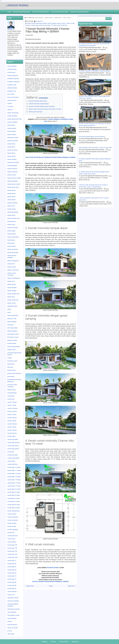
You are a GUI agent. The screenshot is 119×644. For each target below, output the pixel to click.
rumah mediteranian (14, 511)
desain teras (11, 297)
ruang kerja (11, 396)
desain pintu (11, 240)
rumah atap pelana (13, 449)
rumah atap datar (13, 439)
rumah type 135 (12, 551)
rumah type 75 (12, 579)
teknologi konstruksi (14, 609)
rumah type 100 (12, 545)
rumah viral (11, 595)
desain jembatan (13, 181)
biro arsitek (11, 94)
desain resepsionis (13, 261)
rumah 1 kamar (12, 402)
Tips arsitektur (12, 612)
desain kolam (11, 200)
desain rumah (12, 267)
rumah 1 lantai (65, 23)
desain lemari (12, 221)
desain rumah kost (13, 270)
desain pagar (11, 231)
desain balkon (12, 131)
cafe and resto (12, 100)
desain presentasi (13, 253)
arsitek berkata (12, 69)
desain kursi (11, 206)
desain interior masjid (14, 178)
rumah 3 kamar (12, 418)
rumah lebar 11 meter (14, 470)
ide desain (11, 325)
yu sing (10, 631)
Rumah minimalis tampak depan (39, 104)
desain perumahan (13, 237)
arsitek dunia (11, 72)
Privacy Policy (64, 642)
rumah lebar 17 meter (14, 486)
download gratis (12, 306)
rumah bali (11, 452)
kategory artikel (12, 340)
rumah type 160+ (13, 557)
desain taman (12, 284)
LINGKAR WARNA (17, 5)
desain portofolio (13, 249)
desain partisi (12, 234)
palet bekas (11, 364)
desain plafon (12, 246)
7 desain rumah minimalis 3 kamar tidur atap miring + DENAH (47, 30)
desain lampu (12, 209)
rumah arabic (11, 436)
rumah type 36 (12, 564)
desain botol (11, 147)
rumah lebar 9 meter (14, 508)
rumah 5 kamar (12, 430)
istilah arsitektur (12, 331)
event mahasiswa (13, 315)
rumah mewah (12, 514)
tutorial (10, 622)
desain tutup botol (13, 300)
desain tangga (12, 291)
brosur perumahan (13, 97)
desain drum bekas (13, 162)
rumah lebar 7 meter (14, 501)
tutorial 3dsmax (12, 625)
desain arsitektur (13, 122)
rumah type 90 (12, 588)
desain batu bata (13, 141)
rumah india (11, 461)
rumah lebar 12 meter (14, 474)
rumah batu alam (13, 455)
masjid (9, 358)
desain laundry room (14, 218)
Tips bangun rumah (13, 615)
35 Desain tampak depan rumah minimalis (92, 137)
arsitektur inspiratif (13, 79)
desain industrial (12, 172)
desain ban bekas (13, 138)
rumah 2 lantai (12, 415)
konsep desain (12, 343)
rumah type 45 (12, 567)
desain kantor (12, 190)
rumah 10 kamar (12, 408)
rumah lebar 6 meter (14, 498)
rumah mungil (12, 526)
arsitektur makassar (14, 82)
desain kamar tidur (13, 187)
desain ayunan (12, 128)
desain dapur (11, 153)
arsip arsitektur (12, 66)
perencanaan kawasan (14, 373)
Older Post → (72, 586)
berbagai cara (12, 91)
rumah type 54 (12, 570)
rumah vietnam (12, 592)
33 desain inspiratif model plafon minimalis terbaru (95, 71)
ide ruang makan (13, 328)
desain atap (11, 125)
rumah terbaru (12, 542)
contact (10, 103)
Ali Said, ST (39, 21)
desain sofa (11, 281)
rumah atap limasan (14, 442)
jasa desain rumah (13, 334)
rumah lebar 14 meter (14, 480)
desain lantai (11, 215)
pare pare (10, 367)
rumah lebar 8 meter (14, 505)
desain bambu (12, 135)
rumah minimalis (62, 25)
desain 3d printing (13, 113)
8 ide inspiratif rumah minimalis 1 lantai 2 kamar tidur (95, 148)
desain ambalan (12, 116)
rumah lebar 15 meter (14, 483)
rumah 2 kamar (12, 411)
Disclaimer (75, 642)
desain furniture (12, 169)
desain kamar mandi (14, 184)
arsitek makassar (13, 76)
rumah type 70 (12, 576)
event (9, 312)
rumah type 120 (12, 548)
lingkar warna (56, 23)
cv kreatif (10, 107)
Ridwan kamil (11, 390)
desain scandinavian (14, 278)
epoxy (9, 309)
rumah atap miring (37, 25)
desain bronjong (12, 150)
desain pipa (11, 243)
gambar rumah (47, 23)
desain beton (11, 144)
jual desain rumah (13, 337)
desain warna (11, 303)
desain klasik (11, 197)
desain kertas (12, 194)
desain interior (12, 175)
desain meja (11, 225)
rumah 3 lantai (12, 421)
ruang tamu (11, 399)
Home (9, 12)
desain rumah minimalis (34, 23)
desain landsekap (13, 212)
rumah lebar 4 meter (14, 492)
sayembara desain (13, 598)
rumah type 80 (12, 582)
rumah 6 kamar (12, 433)
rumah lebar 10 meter (49, 25)
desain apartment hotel (15, 119)
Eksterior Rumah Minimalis (80, 12)
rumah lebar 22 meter (14, 489)
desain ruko (11, 264)
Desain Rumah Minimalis (22, 12)
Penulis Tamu (12, 370)
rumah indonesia (13, 464)
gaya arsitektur (12, 322)
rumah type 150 (12, 554)
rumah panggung (13, 529)
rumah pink (11, 533)
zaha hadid (11, 634)
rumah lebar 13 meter (14, 477)
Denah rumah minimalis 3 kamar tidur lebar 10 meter (45, 109)
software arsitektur (13, 601)
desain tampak (12, 288)
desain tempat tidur (13, 294)
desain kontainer (12, 203)
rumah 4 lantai (12, 427)
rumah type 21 (12, 560)
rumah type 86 (12, 585)
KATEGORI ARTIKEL (53, 568)
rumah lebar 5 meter (14, 495)
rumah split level (12, 536)
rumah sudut (11, 539)
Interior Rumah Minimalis (60, 12)
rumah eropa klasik (13, 458)
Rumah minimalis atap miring (38, 101)
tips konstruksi (12, 618)
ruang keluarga (12, 393)
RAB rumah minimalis (35, 112)
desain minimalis (13, 228)
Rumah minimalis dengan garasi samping (42, 106)
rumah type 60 (12, 573)
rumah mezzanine (13, 517)
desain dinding (12, 159)
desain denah (11, 156)
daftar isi (10, 110)
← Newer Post (29, 586)
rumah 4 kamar (12, 424)
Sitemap (45, 642)
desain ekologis (12, 166)
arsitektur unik (12, 85)
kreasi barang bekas (14, 347)
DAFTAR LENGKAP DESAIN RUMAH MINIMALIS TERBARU (51, 582)
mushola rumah (12, 361)
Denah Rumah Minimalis (41, 12)
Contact (53, 642)
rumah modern (12, 523)
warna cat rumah (13, 628)
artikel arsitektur (12, 88)
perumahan (11, 376)
